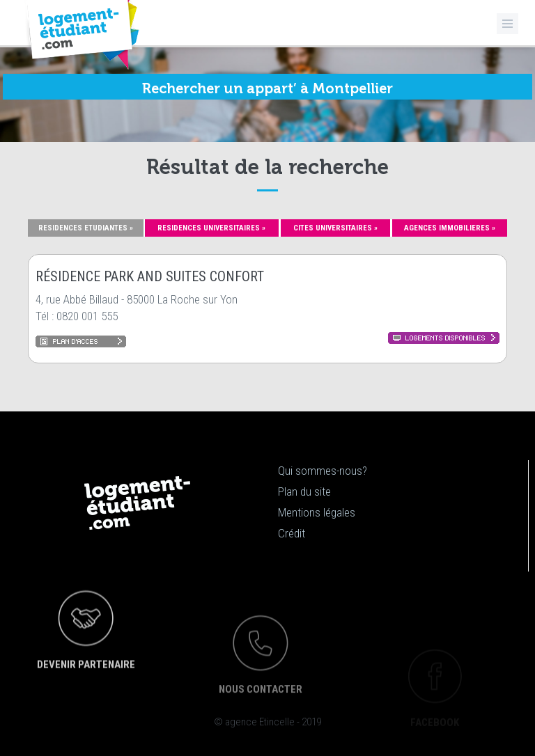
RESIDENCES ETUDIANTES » (86, 228)
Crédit (292, 533)
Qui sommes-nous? (323, 471)
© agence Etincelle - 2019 (267, 722)
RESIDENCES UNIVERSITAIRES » (211, 228)
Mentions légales (317, 512)
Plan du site (304, 491)
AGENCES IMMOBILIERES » (450, 228)
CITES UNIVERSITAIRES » (335, 228)
